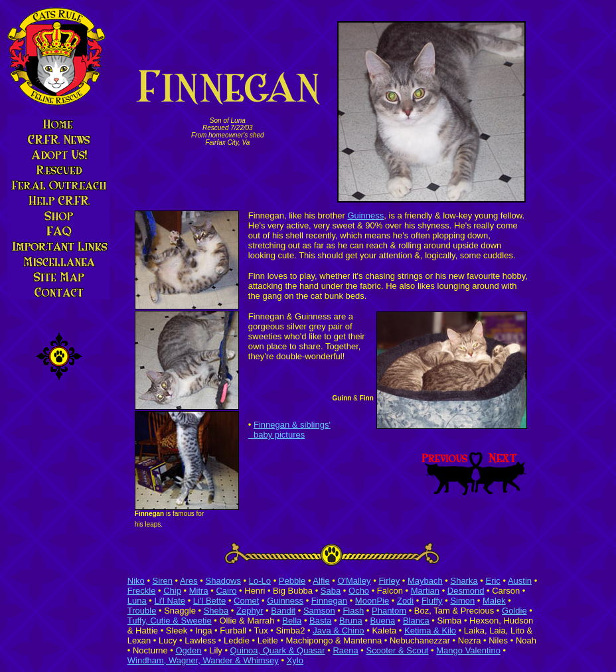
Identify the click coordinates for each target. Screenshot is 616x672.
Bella (292, 621)
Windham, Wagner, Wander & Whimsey (203, 660)
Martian (425, 591)
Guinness (365, 215)
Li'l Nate (170, 601)
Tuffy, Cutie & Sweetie (170, 621)
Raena (345, 650)
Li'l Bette (209, 601)
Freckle (142, 591)
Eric (493, 581)
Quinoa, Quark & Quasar (278, 650)
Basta (320, 621)
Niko (136, 581)
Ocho (359, 591)
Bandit (283, 611)
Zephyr (250, 611)
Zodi (405, 601)
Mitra (199, 591)
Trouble (142, 611)
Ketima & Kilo (430, 630)
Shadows (223, 581)
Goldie (514, 611)
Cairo (226, 591)
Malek (494, 601)
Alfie (321, 581)
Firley (389, 581)
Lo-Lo (260, 581)
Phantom (389, 611)
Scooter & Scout (398, 650)
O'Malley (354, 581)
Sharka (464, 581)
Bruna (351, 621)
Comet (246, 601)
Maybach (425, 581)
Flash (353, 611)
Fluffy (432, 601)
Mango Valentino (468, 650)
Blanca (416, 621)
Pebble (292, 581)
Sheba (216, 611)
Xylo (295, 660)
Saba (331, 591)
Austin (520, 581)
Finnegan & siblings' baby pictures (289, 430)
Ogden (188, 650)
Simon (462, 601)
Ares (189, 581)
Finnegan (329, 601)
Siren (163, 581)
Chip (172, 591)
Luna (137, 601)
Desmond (466, 591)
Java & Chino (338, 630)
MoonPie (372, 601)
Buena (383, 621)
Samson (319, 611)
